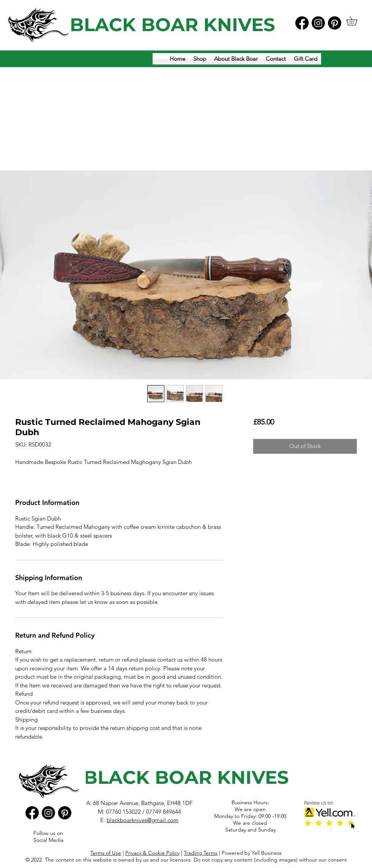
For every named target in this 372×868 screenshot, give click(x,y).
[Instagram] (318, 23)
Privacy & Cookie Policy (152, 853)
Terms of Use (106, 853)
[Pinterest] (335, 23)
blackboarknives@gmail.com (143, 820)
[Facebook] (302, 23)
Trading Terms (201, 853)
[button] (356, 21)
